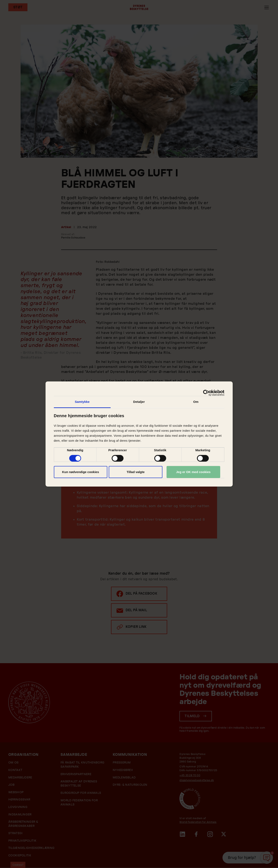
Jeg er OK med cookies (193, 472)
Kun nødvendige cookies (80, 472)
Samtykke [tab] (82, 402)
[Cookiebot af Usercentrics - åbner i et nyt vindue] (206, 393)
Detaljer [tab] (139, 402)
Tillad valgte (136, 472)
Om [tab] (196, 402)
